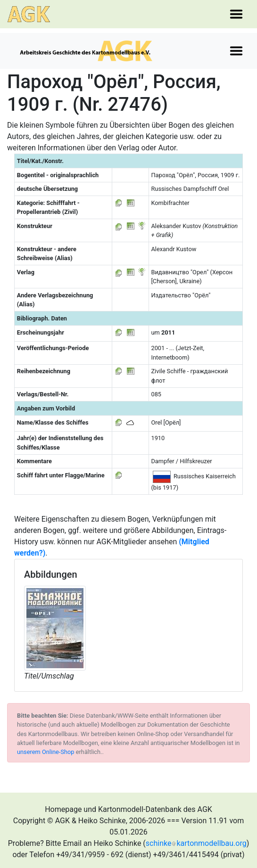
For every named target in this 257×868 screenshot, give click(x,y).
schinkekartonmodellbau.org (196, 843)
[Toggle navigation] (236, 14)
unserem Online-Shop (46, 752)
